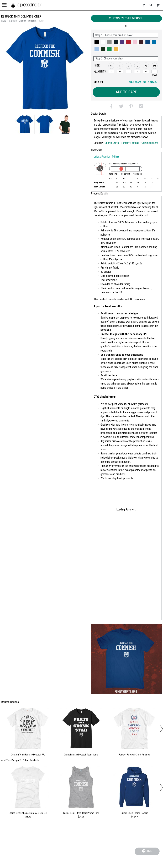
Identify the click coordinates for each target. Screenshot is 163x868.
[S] (120, 71)
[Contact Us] (145, 5)
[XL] (146, 71)
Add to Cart (126, 92)
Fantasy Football (130, 143)
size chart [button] (135, 82)
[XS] (111, 71)
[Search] (152, 5)
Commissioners (150, 143)
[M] (129, 71)
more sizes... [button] (151, 82)
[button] (25, 124)
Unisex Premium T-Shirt (106, 157)
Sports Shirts (112, 143)
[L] (137, 71)
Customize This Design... (126, 18)
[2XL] (154, 71)
